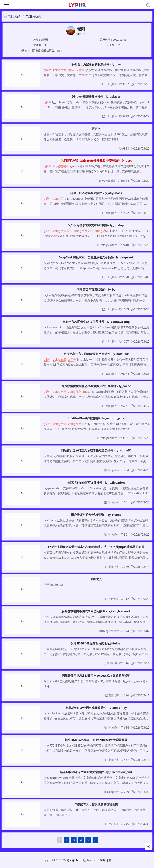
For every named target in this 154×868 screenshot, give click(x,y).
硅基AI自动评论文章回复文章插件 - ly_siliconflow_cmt (96, 772)
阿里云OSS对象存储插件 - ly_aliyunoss (96, 193)
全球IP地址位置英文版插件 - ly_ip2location (96, 483)
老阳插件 (15, 16)
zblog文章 (60, 70)
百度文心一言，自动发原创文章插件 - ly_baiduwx (96, 354)
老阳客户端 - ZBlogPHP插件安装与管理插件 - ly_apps (98, 161)
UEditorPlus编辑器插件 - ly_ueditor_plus (96, 418)
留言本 (96, 129)
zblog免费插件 (107, 181)
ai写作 (72, 359)
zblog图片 (60, 199)
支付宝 (80, 70)
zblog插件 (44, 70)
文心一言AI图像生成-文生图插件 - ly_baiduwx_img (96, 322)
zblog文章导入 (63, 231)
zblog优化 (75, 392)
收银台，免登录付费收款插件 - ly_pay (96, 64)
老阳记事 (114, 567)
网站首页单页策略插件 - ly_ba (96, 290)
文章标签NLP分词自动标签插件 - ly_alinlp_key (96, 708)
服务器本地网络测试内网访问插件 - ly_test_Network (96, 611)
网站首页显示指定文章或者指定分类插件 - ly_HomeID (96, 450)
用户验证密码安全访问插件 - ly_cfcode (96, 515)
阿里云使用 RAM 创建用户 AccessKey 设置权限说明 (96, 676)
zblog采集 (102, 231)
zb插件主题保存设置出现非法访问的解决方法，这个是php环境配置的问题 (96, 547)
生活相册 (114, 599)
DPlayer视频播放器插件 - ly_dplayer (96, 97)
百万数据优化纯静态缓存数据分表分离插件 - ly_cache (96, 386)
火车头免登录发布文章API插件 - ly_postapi (96, 225)
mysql (87, 392)
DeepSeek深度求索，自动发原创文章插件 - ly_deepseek (96, 257)
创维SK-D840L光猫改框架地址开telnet (96, 643)
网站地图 (106, 860)
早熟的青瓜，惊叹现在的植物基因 (96, 804)
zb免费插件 (60, 166)
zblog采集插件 (109, 245)
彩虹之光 (96, 579)
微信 (71, 70)
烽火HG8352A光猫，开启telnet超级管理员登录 (96, 740)
